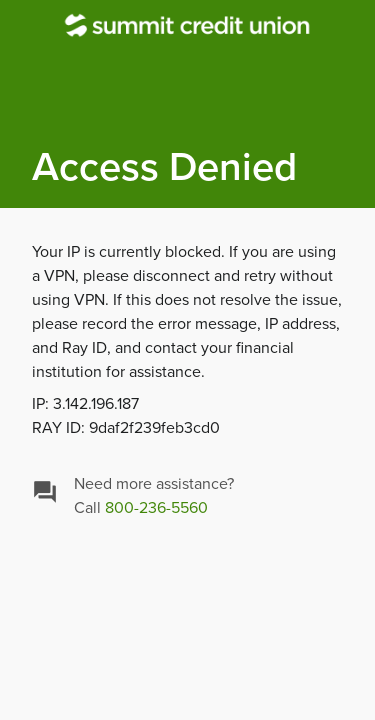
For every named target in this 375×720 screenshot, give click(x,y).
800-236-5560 (156, 508)
